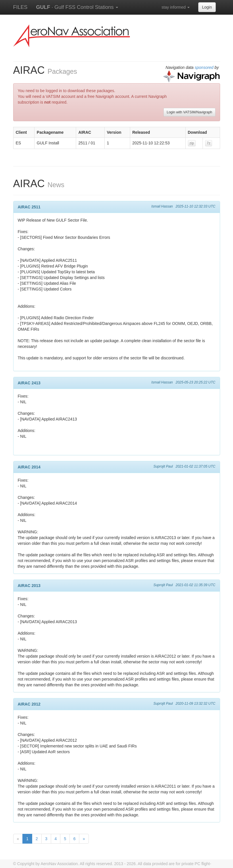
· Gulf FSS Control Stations (77, 7)
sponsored (204, 67)
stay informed (176, 7)
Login (207, 7)
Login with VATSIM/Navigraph (189, 112)
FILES (20, 7)
